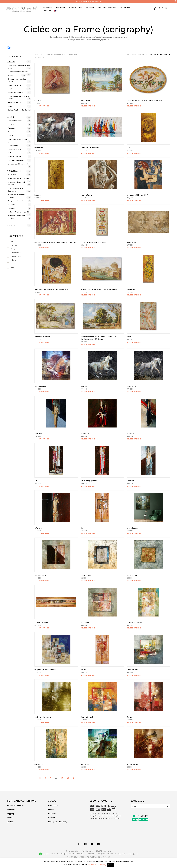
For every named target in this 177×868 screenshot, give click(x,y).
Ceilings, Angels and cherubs (17, 110)
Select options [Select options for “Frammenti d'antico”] (88, 722)
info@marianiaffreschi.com (107, 854)
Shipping (10, 814)
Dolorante (130, 481)
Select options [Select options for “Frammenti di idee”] (134, 675)
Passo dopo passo (41, 575)
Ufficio (13, 268)
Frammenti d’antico (88, 717)
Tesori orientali (86, 575)
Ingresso (14, 245)
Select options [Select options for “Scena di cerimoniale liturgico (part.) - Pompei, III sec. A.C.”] (42, 248)
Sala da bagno (16, 253)
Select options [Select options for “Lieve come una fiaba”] (134, 628)
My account (53, 805)
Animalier (11, 135)
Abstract (11, 132)
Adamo (83, 670)
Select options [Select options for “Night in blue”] (88, 770)
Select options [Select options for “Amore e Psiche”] (88, 200)
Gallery (90, 7)
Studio (13, 264)
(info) (100, 2)
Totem (129, 717)
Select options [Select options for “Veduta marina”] (88, 106)
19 (62, 778)
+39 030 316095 (74, 854)
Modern (61, 7)
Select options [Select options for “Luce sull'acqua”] (134, 533)
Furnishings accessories (16, 102)
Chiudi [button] (110, 865)
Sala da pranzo (16, 256)
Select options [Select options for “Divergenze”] (42, 770)
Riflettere (38, 528)
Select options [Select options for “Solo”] (42, 486)
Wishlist (52, 818)
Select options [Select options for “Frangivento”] (134, 439)
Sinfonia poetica (133, 764)
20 (68, 778)
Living (13, 249)
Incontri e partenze (41, 622)
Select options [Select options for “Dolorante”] (134, 486)
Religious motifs (13, 89)
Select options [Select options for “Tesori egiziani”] (134, 581)
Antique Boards (14, 171)
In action (11, 124)
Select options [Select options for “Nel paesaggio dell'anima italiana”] (42, 675)
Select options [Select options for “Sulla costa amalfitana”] (42, 342)
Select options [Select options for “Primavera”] (42, 439)
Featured (11, 225)
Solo (36, 481)
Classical (48, 7)
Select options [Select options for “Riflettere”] (42, 533)
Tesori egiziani (132, 575)
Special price (12, 175)
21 (74, 778)
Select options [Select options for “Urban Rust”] (42, 153)
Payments (11, 809)
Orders (51, 809)
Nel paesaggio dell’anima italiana (46, 670)
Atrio (12, 241)
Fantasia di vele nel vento (90, 148)
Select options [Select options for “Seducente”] (88, 439)
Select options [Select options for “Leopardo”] (42, 200)
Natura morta (132, 289)
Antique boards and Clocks (17, 201)
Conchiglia (38, 100)
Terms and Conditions (16, 805)
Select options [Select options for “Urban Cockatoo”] (42, 392)
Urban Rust (39, 148)
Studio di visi (131, 242)
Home (36, 55)
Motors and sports (14, 149)
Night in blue (85, 764)
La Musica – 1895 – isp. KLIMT (138, 195)
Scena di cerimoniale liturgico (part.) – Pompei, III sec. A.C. (55, 242)
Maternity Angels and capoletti (18, 178)
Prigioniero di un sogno (43, 717)
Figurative (11, 128)
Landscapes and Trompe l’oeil (18, 72)
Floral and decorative (15, 121)
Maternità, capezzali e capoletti (19, 139)
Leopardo (38, 195)
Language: (49, 11)
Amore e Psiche (86, 195)
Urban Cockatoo (40, 386)
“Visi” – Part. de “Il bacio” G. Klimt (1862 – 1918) (51, 289)
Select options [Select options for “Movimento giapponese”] (88, 486)
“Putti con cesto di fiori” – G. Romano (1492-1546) (145, 100)
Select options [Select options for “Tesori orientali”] (88, 581)
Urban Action (132, 386)
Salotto (13, 260)
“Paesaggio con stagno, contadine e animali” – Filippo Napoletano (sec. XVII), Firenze (100, 338)
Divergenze (39, 764)
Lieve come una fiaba (134, 622)
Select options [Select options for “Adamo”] (88, 675)
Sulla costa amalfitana (42, 337)
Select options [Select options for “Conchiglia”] (42, 106)
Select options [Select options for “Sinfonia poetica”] (134, 770)
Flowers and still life (15, 85)
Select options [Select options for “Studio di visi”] (134, 248)
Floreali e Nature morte (16, 160)
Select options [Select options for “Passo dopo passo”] (42, 581)
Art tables (11, 205)
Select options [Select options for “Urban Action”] (134, 392)
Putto (129, 337)
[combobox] (160, 55)
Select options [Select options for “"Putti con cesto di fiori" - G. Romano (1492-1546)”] (134, 106)
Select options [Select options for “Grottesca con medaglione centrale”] (88, 248)
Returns (10, 818)
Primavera (38, 433)
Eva (82, 528)
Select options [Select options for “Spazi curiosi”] (88, 628)
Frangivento (131, 433)
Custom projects (107, 7)
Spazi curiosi (85, 622)
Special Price (75, 7)
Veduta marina (86, 100)
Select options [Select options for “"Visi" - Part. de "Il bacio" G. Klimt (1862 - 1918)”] (42, 295)
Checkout (52, 814)
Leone (129, 148)
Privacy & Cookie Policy (58, 822)
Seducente (85, 433)
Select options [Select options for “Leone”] (134, 153)
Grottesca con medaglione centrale (93, 242)
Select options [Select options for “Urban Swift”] (88, 392)
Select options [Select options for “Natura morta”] (134, 295)
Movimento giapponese (89, 481)
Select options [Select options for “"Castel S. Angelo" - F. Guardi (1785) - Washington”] (88, 295)
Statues (11, 106)
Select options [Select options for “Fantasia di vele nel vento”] (88, 153)
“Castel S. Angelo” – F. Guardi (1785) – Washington (99, 289)
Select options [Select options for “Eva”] (88, 533)
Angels (10, 75)
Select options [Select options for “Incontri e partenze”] (42, 628)
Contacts (11, 822)
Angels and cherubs (15, 157)
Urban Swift (85, 386)
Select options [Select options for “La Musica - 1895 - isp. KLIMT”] (134, 200)
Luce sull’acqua (132, 528)
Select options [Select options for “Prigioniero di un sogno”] (42, 722)
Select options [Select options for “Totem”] (134, 722)
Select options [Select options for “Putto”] (134, 342)
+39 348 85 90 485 (57, 854)
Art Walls (125, 7)
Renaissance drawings (15, 93)
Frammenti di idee (133, 670)
